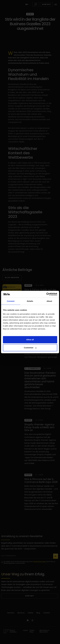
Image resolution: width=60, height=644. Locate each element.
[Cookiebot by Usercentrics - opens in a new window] (46, 294)
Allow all (30, 340)
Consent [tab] (11, 301)
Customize (30, 348)
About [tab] (49, 301)
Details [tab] (30, 301)
